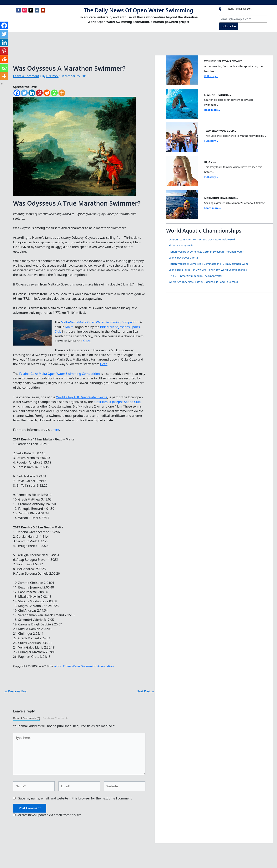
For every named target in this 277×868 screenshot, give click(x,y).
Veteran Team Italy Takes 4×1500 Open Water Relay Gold (202, 239)
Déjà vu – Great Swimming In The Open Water (196, 276)
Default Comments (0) (26, 718)
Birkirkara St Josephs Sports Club (117, 402)
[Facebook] (17, 93)
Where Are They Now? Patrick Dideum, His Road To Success (203, 282)
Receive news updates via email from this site (47, 815)
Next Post (145, 691)
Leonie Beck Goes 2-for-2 (183, 258)
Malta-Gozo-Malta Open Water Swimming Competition (100, 322)
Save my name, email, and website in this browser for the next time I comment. (75, 798)
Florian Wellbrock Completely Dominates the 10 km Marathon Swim (208, 264)
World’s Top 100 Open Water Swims (82, 397)
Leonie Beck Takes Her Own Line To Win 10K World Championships (208, 270)
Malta (69, 327)
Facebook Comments (55, 718)
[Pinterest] (39, 93)
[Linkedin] (32, 93)
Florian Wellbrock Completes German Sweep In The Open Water (206, 252)
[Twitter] (24, 93)
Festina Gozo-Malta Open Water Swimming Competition (60, 374)
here (56, 430)
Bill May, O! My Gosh (181, 245)
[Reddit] (47, 93)
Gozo (87, 341)
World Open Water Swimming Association (84, 666)
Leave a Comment (26, 76)
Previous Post (16, 691)
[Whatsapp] (54, 93)
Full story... (211, 76)
